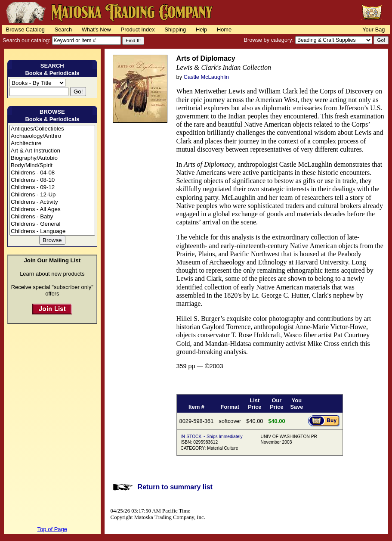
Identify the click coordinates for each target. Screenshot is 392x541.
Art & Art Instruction (52, 151)
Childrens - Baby (52, 217)
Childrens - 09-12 (52, 188)
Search (63, 30)
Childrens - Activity (52, 202)
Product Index (138, 30)
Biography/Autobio (52, 158)
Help (201, 30)
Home (224, 30)
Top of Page (52, 529)
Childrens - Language (52, 232)
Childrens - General (52, 224)
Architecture (52, 144)
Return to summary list (175, 487)
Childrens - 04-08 (52, 173)
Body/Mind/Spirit (52, 166)
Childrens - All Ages (52, 210)
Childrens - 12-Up (52, 195)
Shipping (175, 30)
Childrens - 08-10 (52, 180)
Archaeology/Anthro (52, 136)
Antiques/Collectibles (52, 129)
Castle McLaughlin (206, 77)
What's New (96, 30)
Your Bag (373, 30)
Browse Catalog (25, 30)
